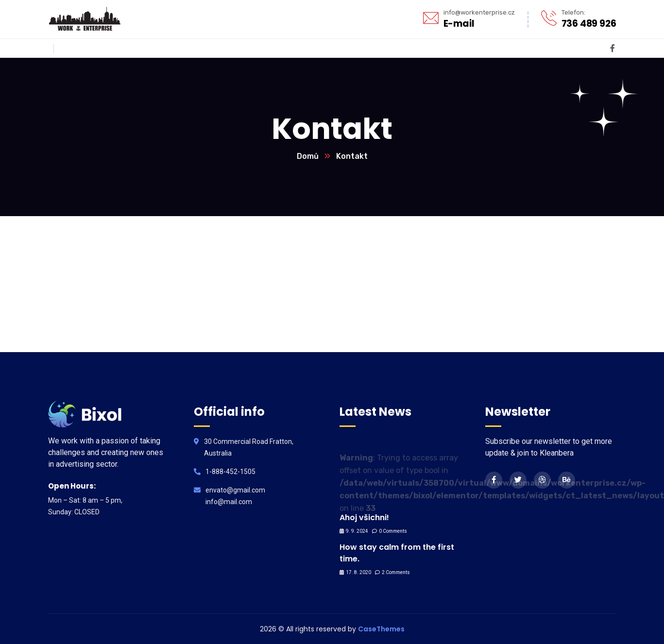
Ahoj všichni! (364, 517)
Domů (308, 156)
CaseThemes (381, 629)
